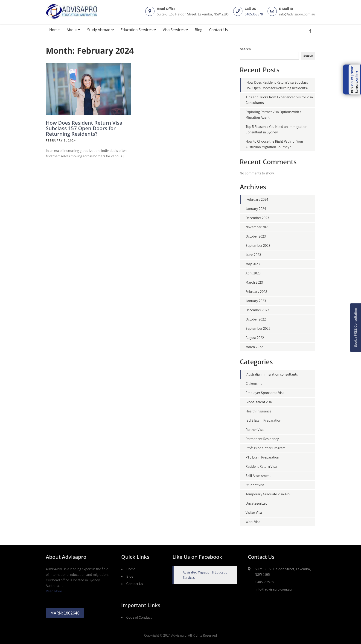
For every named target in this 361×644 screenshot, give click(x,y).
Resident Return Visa (261, 466)
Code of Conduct (139, 617)
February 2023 (256, 292)
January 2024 (256, 209)
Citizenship (254, 384)
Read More (54, 591)
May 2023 (253, 264)
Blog (199, 30)
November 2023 (257, 227)
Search (245, 49)
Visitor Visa (254, 513)
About (73, 30)
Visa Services (175, 30)
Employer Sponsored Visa (265, 393)
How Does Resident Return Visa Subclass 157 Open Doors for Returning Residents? (84, 128)
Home (54, 30)
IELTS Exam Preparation (263, 420)
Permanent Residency (262, 439)
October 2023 (256, 236)
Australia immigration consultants (272, 374)
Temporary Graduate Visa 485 (268, 494)
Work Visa (253, 522)
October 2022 (256, 319)
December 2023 (257, 218)
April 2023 (253, 273)
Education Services (138, 30)
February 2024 (257, 199)
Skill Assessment (258, 476)
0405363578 (254, 14)
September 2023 (258, 246)
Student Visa (255, 485)
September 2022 (258, 328)
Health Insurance (258, 411)
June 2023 (253, 255)
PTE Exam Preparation (262, 457)
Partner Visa (255, 430)
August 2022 (255, 338)
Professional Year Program (265, 448)
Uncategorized (256, 503)
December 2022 (257, 310)
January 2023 (256, 301)
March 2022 (254, 347)
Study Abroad (100, 30)
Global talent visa (259, 402)
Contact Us (218, 30)
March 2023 (254, 282)
